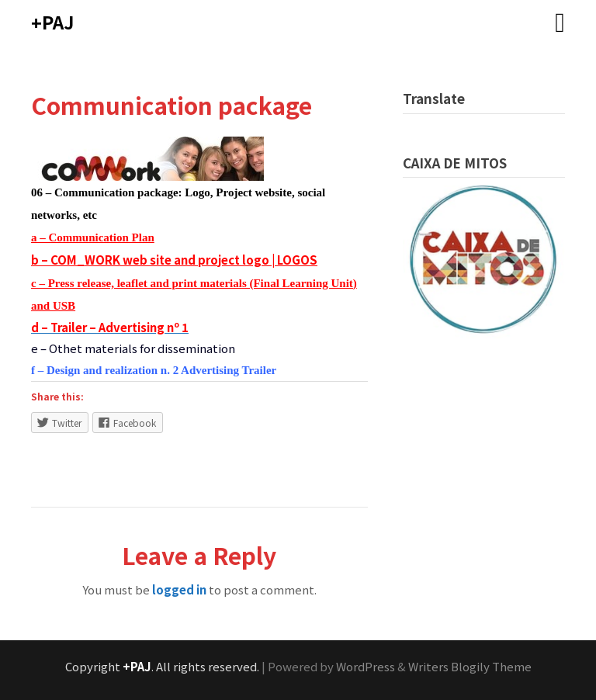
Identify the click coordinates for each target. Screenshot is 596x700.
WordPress (366, 666)
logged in (179, 589)
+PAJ (52, 22)
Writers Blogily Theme (470, 666)
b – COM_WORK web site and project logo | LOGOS (174, 260)
